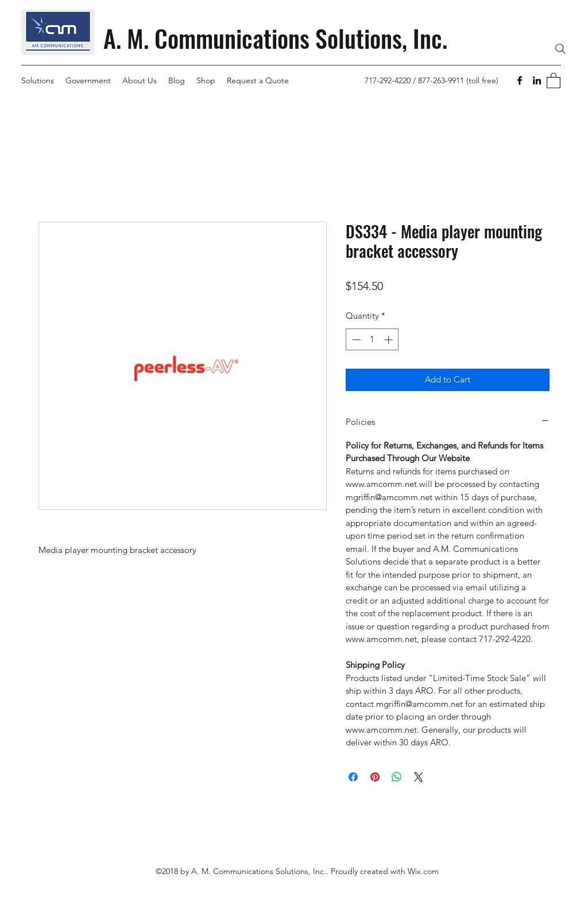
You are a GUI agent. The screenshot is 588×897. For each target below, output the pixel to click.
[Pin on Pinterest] (375, 777)
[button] (554, 80)
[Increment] (390, 340)
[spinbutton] (372, 340)
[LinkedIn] (537, 80)
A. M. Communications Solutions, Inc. (275, 38)
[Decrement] (355, 340)
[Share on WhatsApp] (397, 777)
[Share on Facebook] (353, 777)
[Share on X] (419, 777)
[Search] (560, 49)
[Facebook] (520, 80)
